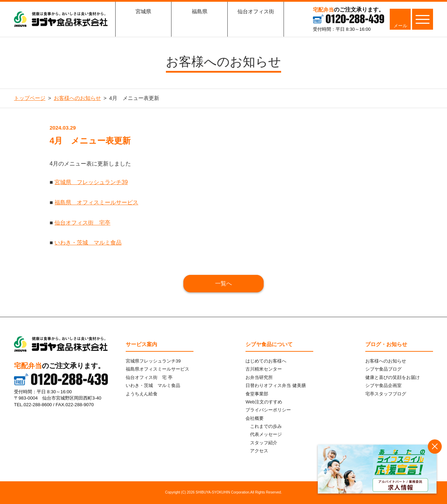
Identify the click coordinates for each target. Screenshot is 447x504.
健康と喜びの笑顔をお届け (393, 377)
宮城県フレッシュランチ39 (153, 361)
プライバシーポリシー (268, 410)
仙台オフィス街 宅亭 (82, 223)
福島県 (199, 23)
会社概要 (255, 418)
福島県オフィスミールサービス (157, 369)
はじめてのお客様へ (266, 361)
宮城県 (143, 23)
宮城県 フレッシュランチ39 (91, 182)
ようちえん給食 (142, 394)
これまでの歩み (266, 426)
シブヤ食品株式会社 (61, 19)
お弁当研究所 (259, 377)
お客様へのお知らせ (386, 361)
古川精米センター (264, 369)
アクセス (259, 451)
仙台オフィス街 (256, 23)
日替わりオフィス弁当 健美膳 (276, 385)
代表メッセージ (266, 434)
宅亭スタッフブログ (386, 394)
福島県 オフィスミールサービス (96, 202)
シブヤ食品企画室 (383, 385)
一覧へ (223, 283)
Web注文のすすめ (264, 402)
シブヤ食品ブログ (383, 369)
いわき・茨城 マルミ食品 (88, 243)
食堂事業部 (257, 394)
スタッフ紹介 (264, 443)
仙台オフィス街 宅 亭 (149, 377)
